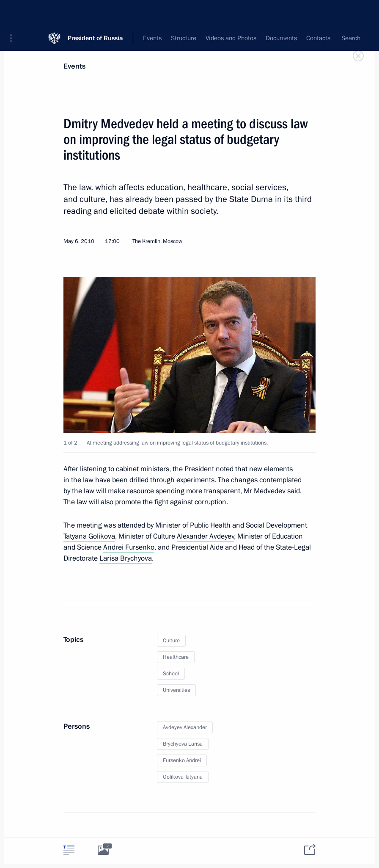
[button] (14, 13)
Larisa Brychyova (126, 558)
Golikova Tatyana (183, 777)
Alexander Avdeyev (206, 536)
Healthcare (176, 657)
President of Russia (95, 12)
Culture (171, 641)
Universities (176, 690)
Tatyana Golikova (89, 536)
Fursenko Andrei (182, 760)
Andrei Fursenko (129, 547)
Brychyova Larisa (183, 744)
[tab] (69, 850)
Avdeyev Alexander (185, 727)
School (171, 674)
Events (74, 66)
